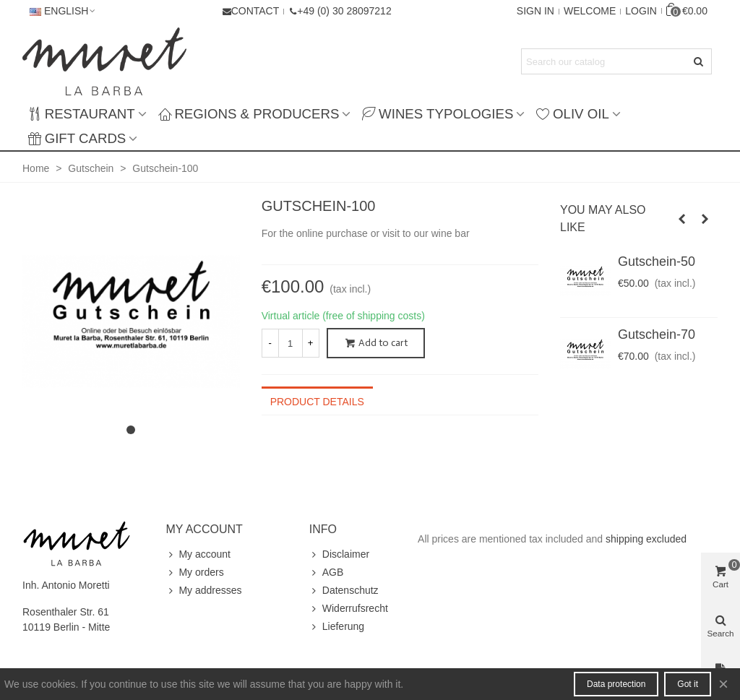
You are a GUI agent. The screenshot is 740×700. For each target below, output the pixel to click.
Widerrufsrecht (349, 609)
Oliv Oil (572, 114)
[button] (340, 11)
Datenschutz (344, 591)
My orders (194, 572)
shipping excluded (646, 539)
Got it (688, 684)
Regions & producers (249, 114)
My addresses (203, 591)
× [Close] (723, 684)
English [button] (63, 11)
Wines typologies (438, 114)
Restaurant (82, 114)
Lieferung (337, 627)
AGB (327, 572)
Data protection (616, 684)
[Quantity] (291, 343)
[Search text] (605, 61)
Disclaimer (339, 554)
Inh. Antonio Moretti (66, 585)
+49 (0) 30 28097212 (344, 11)
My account (198, 554)
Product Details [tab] (317, 402)
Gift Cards (77, 138)
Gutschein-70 (657, 334)
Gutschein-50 (657, 262)
